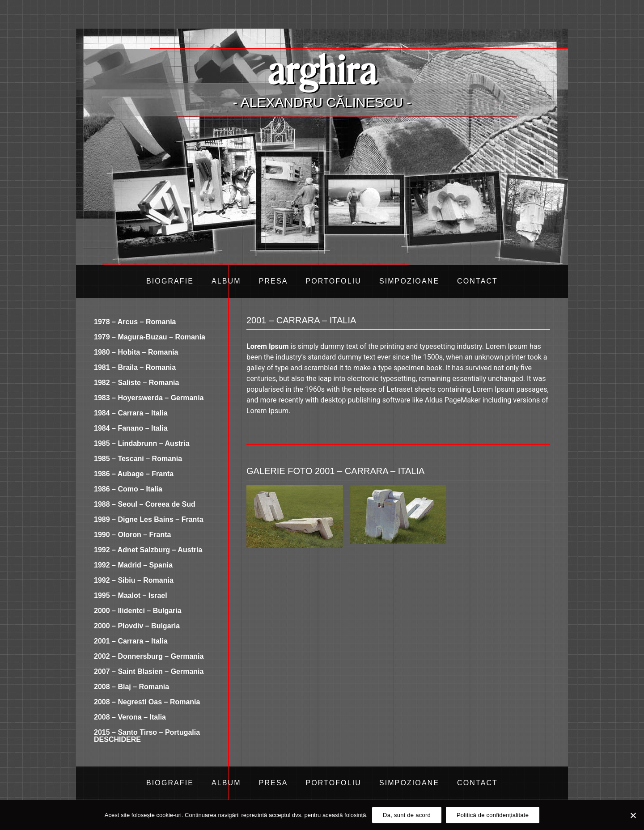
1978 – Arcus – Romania (135, 322)
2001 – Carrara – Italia (131, 641)
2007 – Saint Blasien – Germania (149, 671)
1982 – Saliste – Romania (136, 383)
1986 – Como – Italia (128, 489)
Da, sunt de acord (407, 815)
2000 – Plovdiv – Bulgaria (137, 626)
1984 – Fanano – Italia (131, 428)
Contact (477, 281)
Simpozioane (409, 281)
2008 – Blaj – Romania (131, 687)
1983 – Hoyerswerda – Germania (149, 398)
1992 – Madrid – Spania (133, 565)
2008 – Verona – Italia (130, 717)
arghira (322, 69)
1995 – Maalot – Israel (131, 595)
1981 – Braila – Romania (135, 367)
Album (226, 281)
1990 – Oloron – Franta (133, 535)
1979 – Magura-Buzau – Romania (150, 337)
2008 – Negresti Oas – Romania (147, 702)
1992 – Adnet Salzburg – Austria (148, 550)
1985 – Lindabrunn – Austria (142, 443)
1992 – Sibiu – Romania (134, 580)
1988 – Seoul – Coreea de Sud (145, 504)
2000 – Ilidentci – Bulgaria (138, 611)
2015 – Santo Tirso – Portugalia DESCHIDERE (147, 736)
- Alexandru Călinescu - (322, 102)
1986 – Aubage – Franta (134, 474)
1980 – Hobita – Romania (136, 352)
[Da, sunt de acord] (633, 815)
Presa (273, 281)
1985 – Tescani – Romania (138, 459)
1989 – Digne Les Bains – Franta (149, 519)
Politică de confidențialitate (493, 815)
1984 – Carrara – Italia (131, 413)
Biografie (170, 281)
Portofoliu (333, 281)
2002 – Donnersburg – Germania (149, 656)
